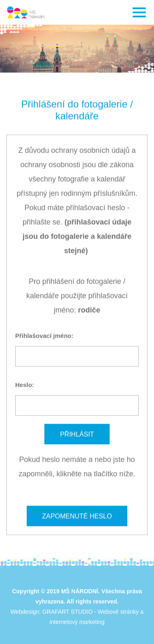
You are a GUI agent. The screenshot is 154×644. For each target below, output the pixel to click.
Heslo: (25, 385)
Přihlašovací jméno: (44, 336)
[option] (77, 49)
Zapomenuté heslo (77, 516)
